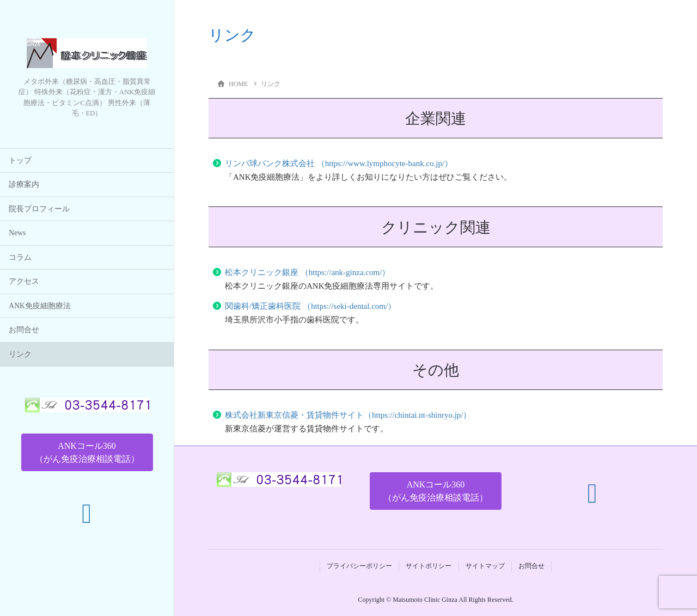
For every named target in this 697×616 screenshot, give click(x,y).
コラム (20, 257)
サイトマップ (485, 566)
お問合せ (24, 330)
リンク (20, 354)
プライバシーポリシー (359, 566)
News (17, 233)
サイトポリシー (429, 566)
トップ (20, 160)
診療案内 (24, 185)
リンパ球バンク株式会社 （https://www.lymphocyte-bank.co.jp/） (339, 163)
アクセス (24, 282)
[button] (87, 452)
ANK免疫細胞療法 (39, 306)
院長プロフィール (39, 209)
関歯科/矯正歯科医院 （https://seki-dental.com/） (310, 306)
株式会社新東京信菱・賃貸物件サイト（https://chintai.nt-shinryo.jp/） (348, 415)
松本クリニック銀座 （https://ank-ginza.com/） (307, 272)
